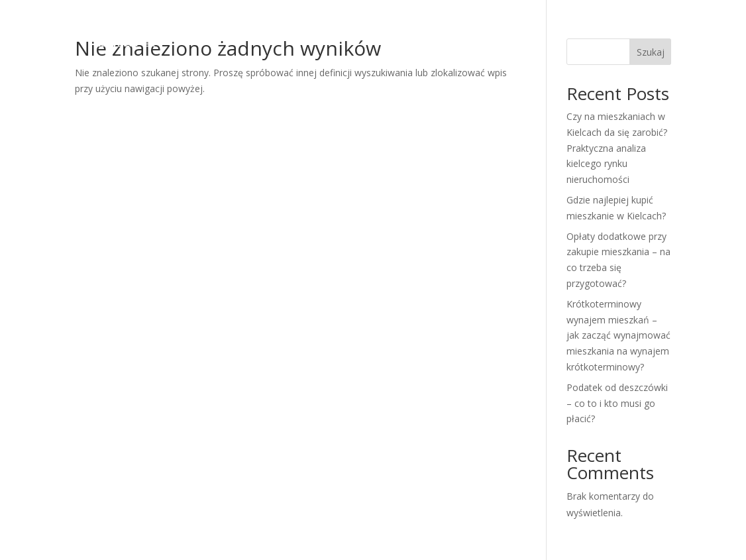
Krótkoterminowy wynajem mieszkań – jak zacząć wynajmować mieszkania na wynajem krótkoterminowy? (618, 335)
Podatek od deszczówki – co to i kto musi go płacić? (617, 403)
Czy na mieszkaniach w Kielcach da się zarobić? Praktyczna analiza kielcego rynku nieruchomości (617, 148)
